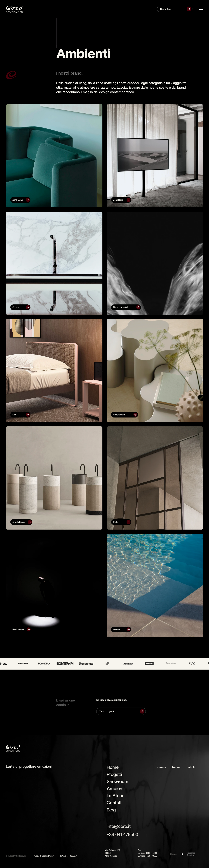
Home (113, 768)
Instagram (161, 768)
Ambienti (116, 790)
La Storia (116, 797)
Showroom (117, 783)
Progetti (114, 776)
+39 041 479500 (122, 836)
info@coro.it (119, 828)
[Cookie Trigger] (85, 859)
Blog (111, 811)
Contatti (115, 804)
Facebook (177, 768)
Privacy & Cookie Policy (43, 859)
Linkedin (192, 768)
